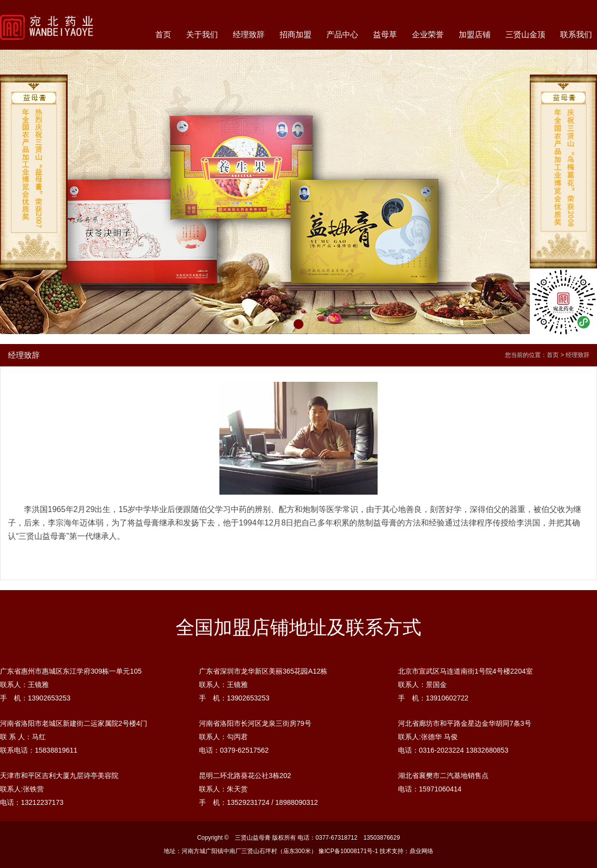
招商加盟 (296, 35)
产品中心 (342, 35)
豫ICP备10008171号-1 (348, 851)
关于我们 (202, 35)
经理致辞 (249, 35)
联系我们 (576, 35)
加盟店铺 (475, 35)
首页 (163, 35)
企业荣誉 (428, 35)
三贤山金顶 (525, 35)
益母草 (385, 35)
